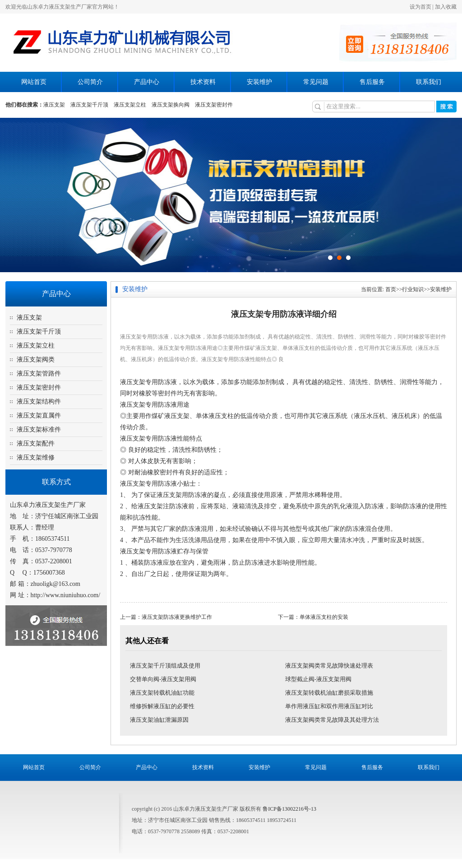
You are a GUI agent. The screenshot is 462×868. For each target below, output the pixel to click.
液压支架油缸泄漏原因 (159, 720)
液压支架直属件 (39, 415)
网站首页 (34, 82)
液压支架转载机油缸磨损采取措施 (329, 693)
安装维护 (259, 82)
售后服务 (372, 82)
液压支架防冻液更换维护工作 (177, 617)
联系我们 (429, 82)
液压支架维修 (36, 457)
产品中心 (147, 82)
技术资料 (203, 82)
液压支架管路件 (39, 374)
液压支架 (54, 105)
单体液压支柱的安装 (324, 617)
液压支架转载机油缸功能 (162, 693)
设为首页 (420, 7)
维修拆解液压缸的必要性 (162, 706)
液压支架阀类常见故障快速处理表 (329, 666)
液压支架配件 (36, 443)
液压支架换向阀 (171, 105)
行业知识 (413, 289)
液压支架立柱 (130, 105)
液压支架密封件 (214, 105)
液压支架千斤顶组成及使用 (165, 666)
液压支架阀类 (36, 360)
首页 (391, 289)
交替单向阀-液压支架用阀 (163, 679)
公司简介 (90, 82)
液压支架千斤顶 (89, 105)
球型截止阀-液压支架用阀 (318, 679)
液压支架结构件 (39, 402)
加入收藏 (446, 7)
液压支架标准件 (39, 429)
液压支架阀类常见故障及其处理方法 (332, 720)
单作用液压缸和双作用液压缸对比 (329, 706)
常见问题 (316, 82)
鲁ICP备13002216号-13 (289, 809)
